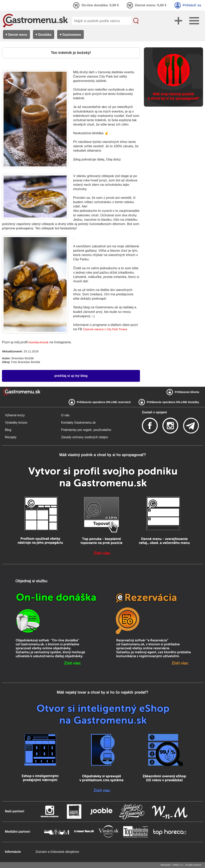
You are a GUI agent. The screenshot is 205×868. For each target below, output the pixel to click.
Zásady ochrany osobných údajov (85, 437)
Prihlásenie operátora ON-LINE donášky (173, 402)
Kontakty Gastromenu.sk (78, 423)
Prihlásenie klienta (187, 392)
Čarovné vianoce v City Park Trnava (105, 329)
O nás (65, 415)
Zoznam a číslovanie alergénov (57, 852)
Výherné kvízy (15, 415)
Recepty (11, 437)
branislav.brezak (39, 342)
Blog (8, 430)
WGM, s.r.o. (178, 865)
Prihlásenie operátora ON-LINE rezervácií (104, 402)
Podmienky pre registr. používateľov (86, 430)
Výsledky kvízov (16, 423)
